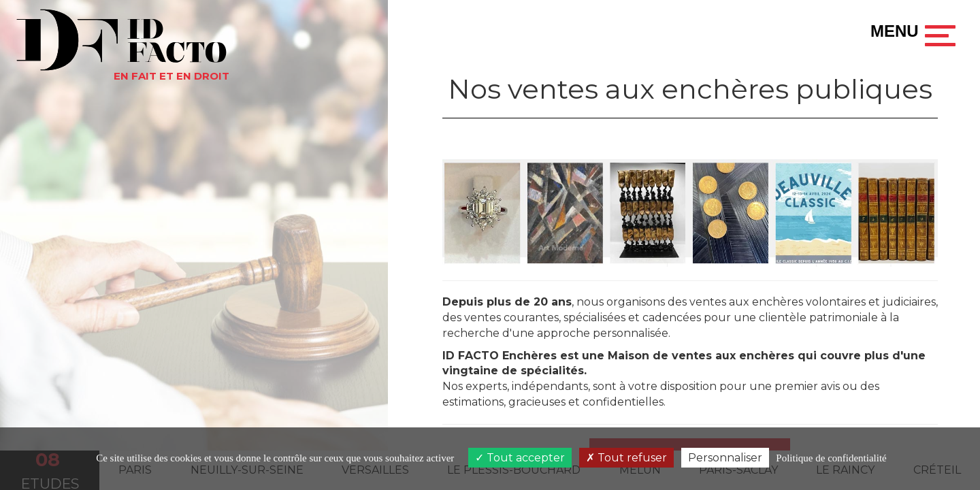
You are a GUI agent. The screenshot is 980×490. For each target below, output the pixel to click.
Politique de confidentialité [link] (831, 458)
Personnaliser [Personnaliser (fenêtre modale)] (725, 458)
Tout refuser (626, 458)
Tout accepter (520, 458)
